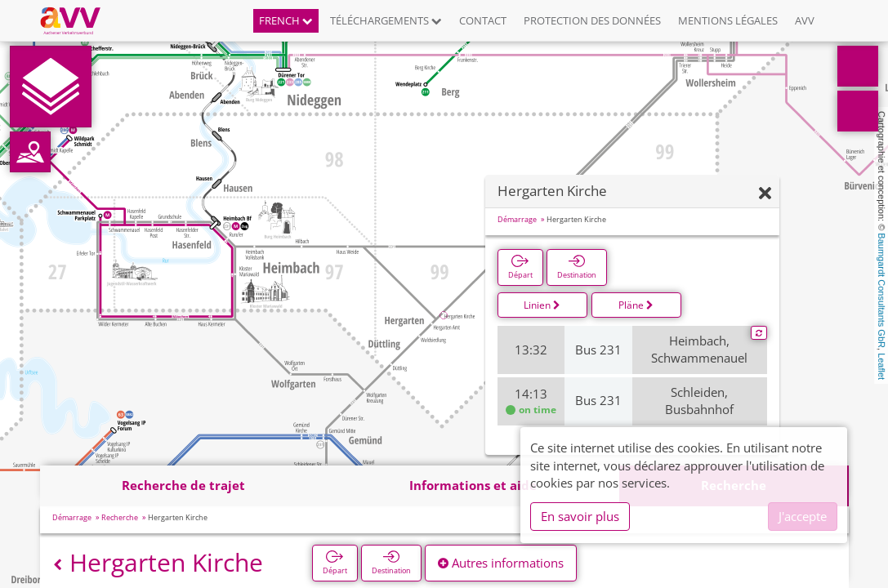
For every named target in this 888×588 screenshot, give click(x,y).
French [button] (286, 20)
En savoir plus (580, 516)
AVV (805, 20)
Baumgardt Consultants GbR (881, 290)
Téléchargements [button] (386, 20)
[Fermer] (765, 194)
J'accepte (803, 516)
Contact (483, 20)
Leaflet (881, 366)
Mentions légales (728, 20)
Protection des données (592, 20)
